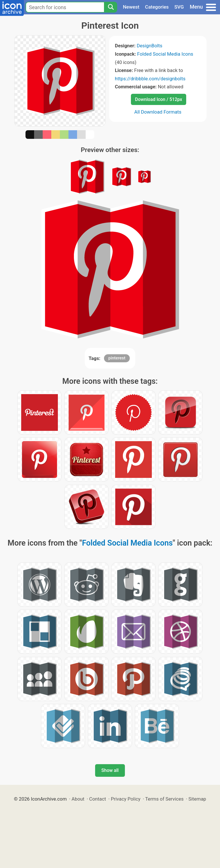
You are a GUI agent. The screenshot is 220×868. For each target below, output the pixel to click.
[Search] (111, 7)
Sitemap (197, 799)
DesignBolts (150, 46)
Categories (157, 7)
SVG (179, 7)
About (78, 799)
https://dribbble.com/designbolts (150, 79)
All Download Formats (158, 112)
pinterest (117, 358)
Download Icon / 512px (158, 99)
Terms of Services (164, 799)
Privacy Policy (126, 799)
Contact (98, 799)
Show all (110, 770)
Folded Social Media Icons (165, 54)
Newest (131, 7)
